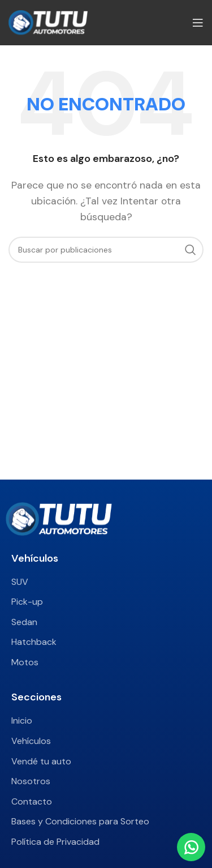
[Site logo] (48, 22)
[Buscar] (106, 250)
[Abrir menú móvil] (198, 23)
